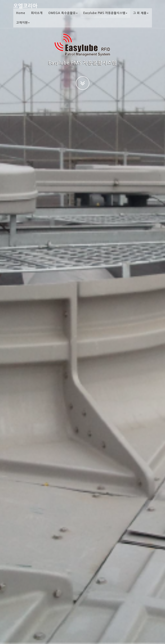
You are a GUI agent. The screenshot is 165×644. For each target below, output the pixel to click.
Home (21, 16)
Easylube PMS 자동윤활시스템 (105, 16)
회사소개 (37, 16)
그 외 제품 (141, 16)
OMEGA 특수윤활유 (63, 16)
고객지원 (23, 26)
